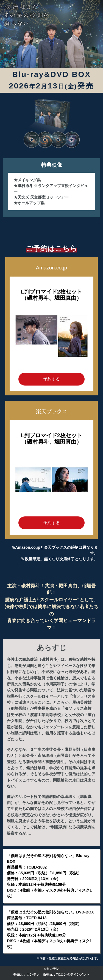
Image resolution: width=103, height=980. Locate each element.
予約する (52, 379)
